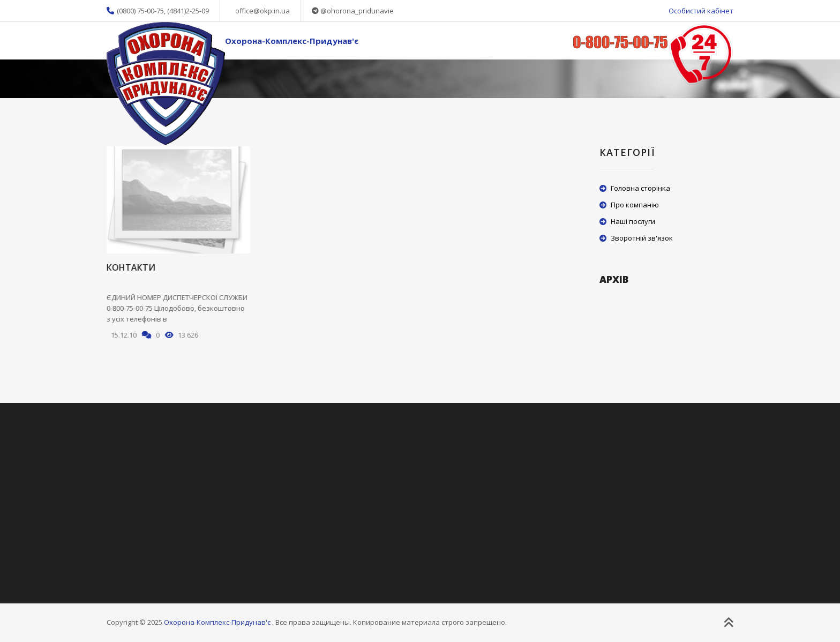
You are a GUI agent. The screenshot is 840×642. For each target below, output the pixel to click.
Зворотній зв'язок (642, 238)
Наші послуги (633, 221)
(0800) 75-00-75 (140, 11)
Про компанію (635, 205)
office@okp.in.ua (262, 11)
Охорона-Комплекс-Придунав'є (292, 41)
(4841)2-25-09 (188, 11)
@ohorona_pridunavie (357, 11)
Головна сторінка (640, 188)
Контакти (130, 267)
